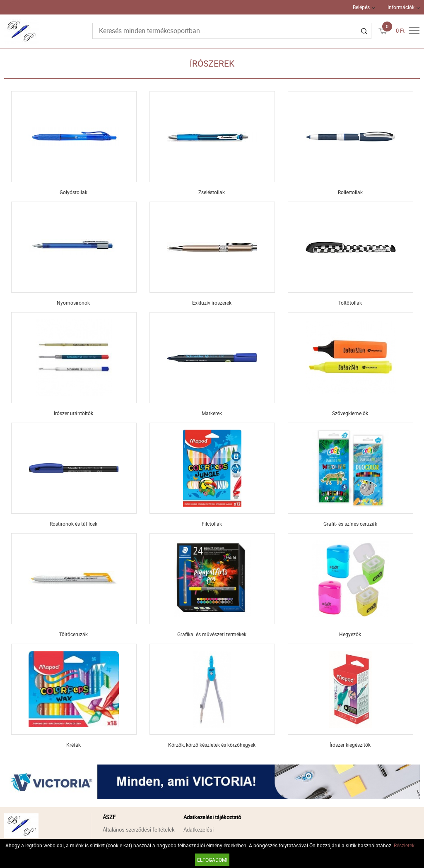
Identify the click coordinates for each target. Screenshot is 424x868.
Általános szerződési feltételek (139, 830)
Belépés (361, 7)
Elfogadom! (212, 860)
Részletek (404, 845)
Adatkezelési (199, 830)
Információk (401, 7)
